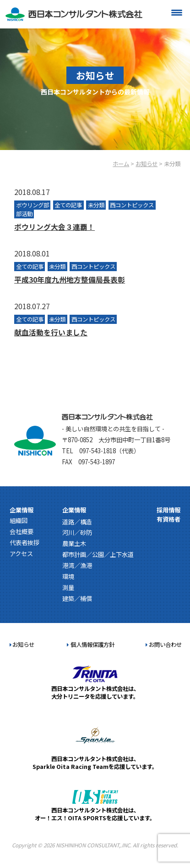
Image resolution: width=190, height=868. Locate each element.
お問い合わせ (164, 645)
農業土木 (74, 543)
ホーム (121, 164)
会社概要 (22, 531)
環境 (68, 576)
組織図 (19, 520)
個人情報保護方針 (91, 645)
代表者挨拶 (24, 542)
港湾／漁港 (77, 565)
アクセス (21, 554)
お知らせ (147, 164)
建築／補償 (77, 598)
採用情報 (168, 510)
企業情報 (22, 510)
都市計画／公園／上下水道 (98, 554)
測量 (68, 587)
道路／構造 (77, 522)
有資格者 (168, 519)
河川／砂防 (77, 532)
